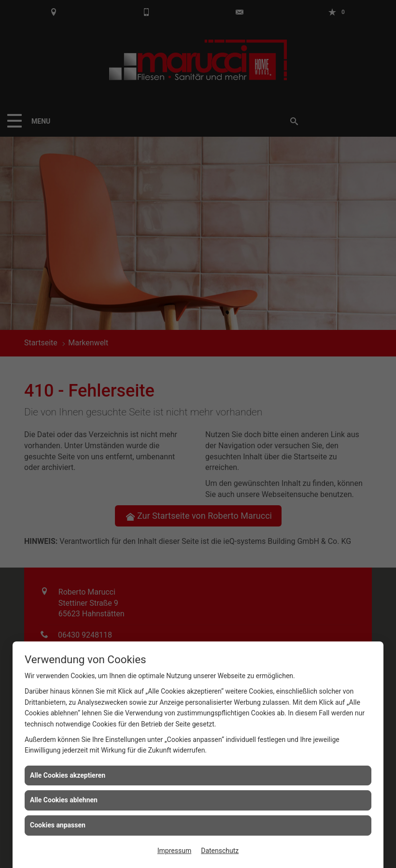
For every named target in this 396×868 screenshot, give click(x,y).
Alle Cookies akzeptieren (68, 775)
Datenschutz (220, 851)
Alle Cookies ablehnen (64, 800)
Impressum (174, 851)
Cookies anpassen (58, 825)
